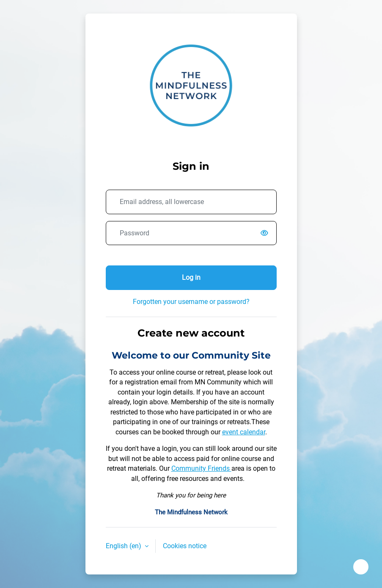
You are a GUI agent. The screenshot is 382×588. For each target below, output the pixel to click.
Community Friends (201, 468)
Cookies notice (185, 546)
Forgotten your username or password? (191, 302)
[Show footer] (361, 567)
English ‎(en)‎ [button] (124, 546)
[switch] (267, 233)
